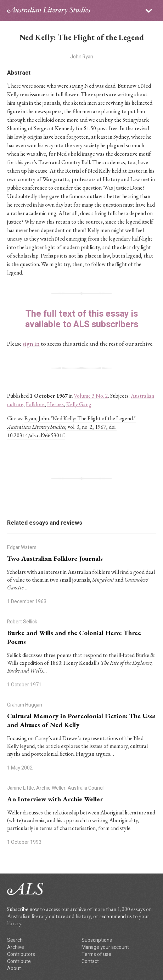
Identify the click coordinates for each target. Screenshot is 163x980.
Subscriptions (97, 940)
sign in (31, 344)
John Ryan (82, 57)
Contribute (19, 961)
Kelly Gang (79, 404)
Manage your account (105, 947)
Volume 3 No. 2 (91, 396)
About (14, 969)
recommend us (116, 916)
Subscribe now (23, 909)
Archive (16, 947)
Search (15, 940)
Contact (90, 961)
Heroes (55, 404)
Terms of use (96, 954)
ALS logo (49, 11)
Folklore (35, 404)
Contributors (21, 954)
